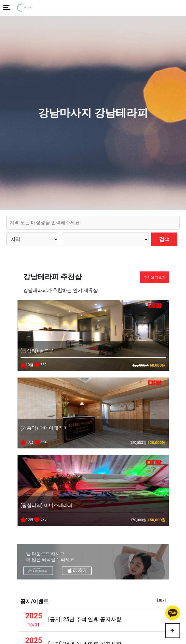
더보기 (160, 600)
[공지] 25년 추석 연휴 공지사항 (85, 619)
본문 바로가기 (0, 0)
